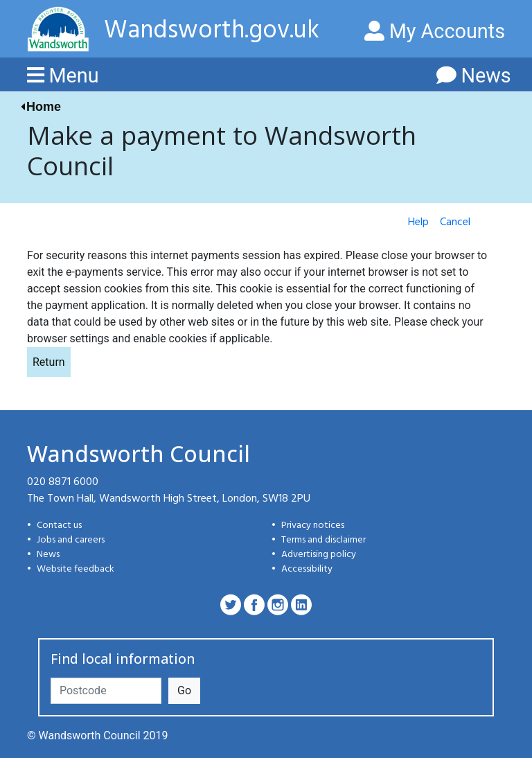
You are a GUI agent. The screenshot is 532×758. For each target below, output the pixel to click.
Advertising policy (319, 555)
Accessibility (307, 569)
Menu (73, 76)
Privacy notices (313, 526)
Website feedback (76, 569)
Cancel (455, 222)
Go (184, 690)
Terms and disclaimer (323, 540)
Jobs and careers (71, 540)
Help (418, 222)
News (486, 76)
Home (44, 107)
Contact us (59, 526)
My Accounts (435, 31)
